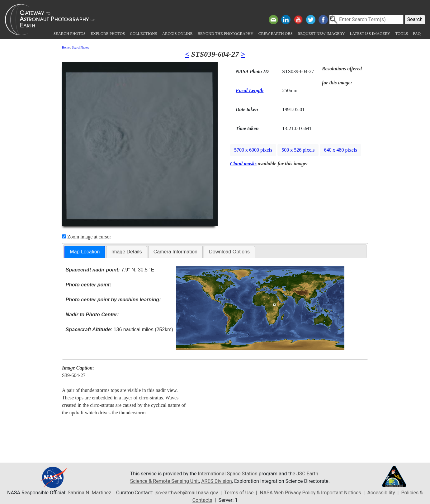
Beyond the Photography (225, 34)
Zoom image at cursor (87, 237)
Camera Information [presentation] (175, 252)
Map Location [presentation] (85, 252)
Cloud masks (243, 164)
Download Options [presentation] (229, 252)
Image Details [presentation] (127, 252)
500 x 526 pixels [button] (298, 150)
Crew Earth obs (276, 34)
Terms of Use (239, 493)
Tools (402, 34)
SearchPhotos (80, 47)
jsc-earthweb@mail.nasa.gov (186, 493)
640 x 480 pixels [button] (340, 150)
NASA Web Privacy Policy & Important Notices (311, 493)
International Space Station (228, 474)
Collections (143, 34)
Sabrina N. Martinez (89, 493)
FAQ (417, 34)
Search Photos (70, 34)
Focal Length (250, 90)
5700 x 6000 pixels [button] (253, 150)
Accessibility (381, 493)
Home (66, 47)
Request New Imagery (321, 34)
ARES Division (217, 481)
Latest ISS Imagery (370, 34)
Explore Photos (108, 34)
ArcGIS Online (177, 34)
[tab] (85, 252)
